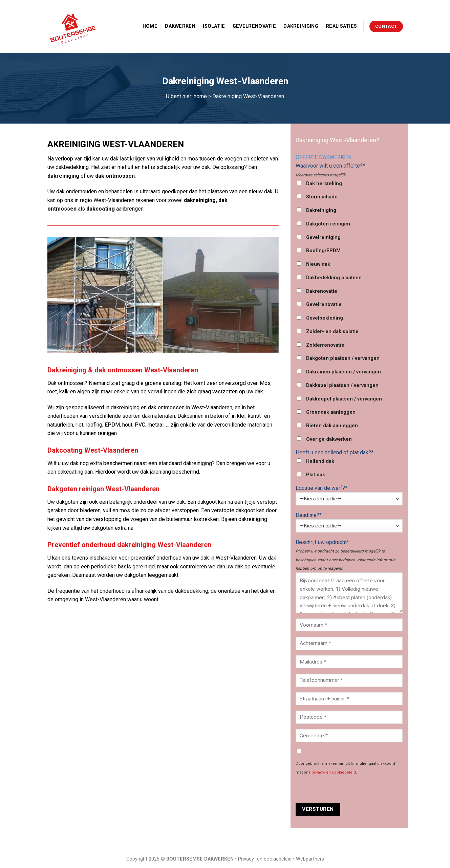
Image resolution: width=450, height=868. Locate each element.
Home (150, 26)
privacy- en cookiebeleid (334, 772)
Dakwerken (180, 26)
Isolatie (214, 26)
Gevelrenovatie (254, 26)
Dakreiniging (301, 26)
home (200, 96)
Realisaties (341, 26)
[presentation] (347, 789)
